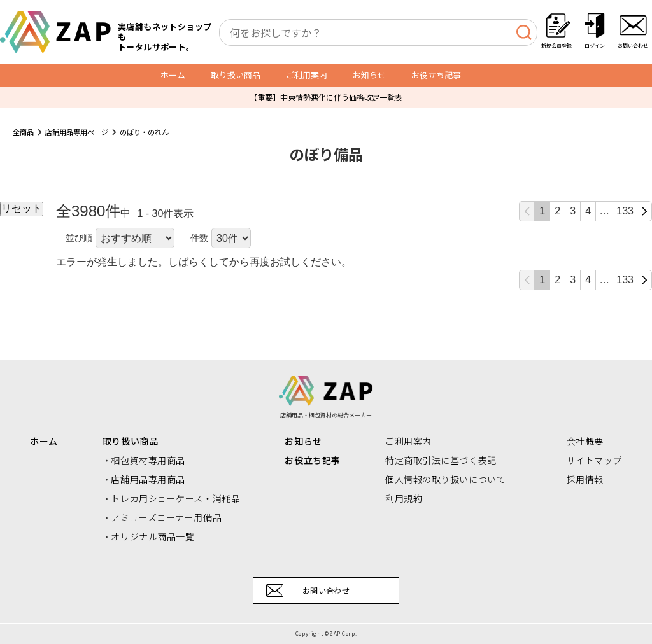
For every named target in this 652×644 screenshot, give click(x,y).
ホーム (173, 75)
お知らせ (369, 75)
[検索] (524, 32)
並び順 (79, 238)
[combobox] (378, 32)
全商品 (23, 132)
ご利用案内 (307, 75)
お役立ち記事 (436, 75)
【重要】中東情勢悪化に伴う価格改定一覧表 (326, 97)
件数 (199, 238)
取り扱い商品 (236, 75)
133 (625, 211)
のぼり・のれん (144, 132)
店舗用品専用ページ (77, 132)
